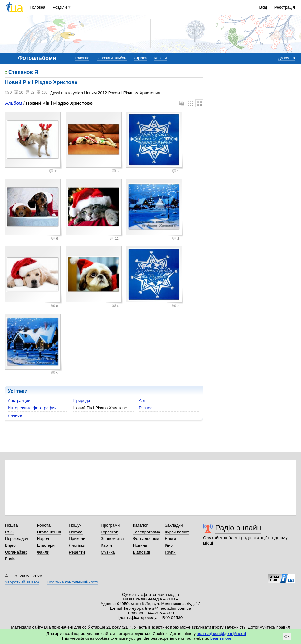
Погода (76, 532)
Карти (106, 545)
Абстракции (19, 400)
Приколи (77, 539)
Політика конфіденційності (72, 582)
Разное (146, 408)
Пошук (75, 525)
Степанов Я (23, 72)
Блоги (170, 539)
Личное (15, 415)
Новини (140, 545)
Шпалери (46, 545)
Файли (43, 552)
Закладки (174, 525)
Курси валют (177, 532)
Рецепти (77, 552)
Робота (44, 525)
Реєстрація (285, 7)
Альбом (13, 103)
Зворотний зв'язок (22, 582)
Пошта (11, 525)
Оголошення (49, 532)
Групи (170, 552)
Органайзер (16, 552)
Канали (161, 58)
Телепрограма (147, 532)
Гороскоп (109, 532)
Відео (10, 545)
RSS (9, 532)
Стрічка (140, 58)
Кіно (169, 545)
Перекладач (16, 539)
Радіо (10, 559)
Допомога (287, 58)
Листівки (77, 545)
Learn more (221, 638)
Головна (38, 7)
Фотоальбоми (146, 539)
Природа (82, 400)
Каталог (140, 525)
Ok (287, 636)
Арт (142, 400)
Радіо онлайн (238, 528)
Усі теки (18, 391)
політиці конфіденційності (221, 634)
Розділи (60, 7)
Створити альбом (112, 58)
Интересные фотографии (32, 408)
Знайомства (112, 539)
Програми (110, 525)
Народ (43, 539)
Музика (108, 552)
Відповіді (142, 552)
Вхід (263, 7)
